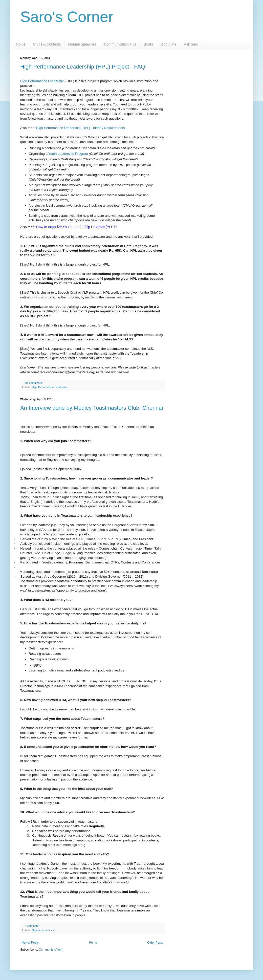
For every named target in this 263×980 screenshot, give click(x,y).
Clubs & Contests (47, 44)
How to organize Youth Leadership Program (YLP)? (76, 227)
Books (149, 44)
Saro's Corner (67, 17)
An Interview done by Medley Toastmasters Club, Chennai (92, 408)
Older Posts (155, 943)
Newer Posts (30, 943)
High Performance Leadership (42, 81)
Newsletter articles (43, 930)
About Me (169, 44)
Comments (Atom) (51, 950)
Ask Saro (191, 44)
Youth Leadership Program (68, 154)
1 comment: (32, 926)
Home (21, 44)
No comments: (34, 383)
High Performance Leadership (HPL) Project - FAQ (83, 67)
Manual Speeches (82, 44)
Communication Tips (120, 44)
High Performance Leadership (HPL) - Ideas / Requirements (80, 128)
